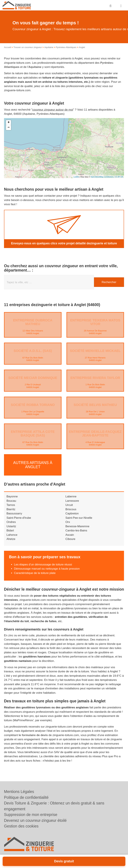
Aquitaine (49, 47)
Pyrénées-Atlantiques (66, 47)
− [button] (9, 128)
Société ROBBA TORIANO (33, 405)
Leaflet (76, 177)
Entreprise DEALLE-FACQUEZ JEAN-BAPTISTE (95, 433)
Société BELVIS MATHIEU (95, 405)
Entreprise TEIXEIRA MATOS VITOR (95, 322)
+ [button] (9, 123)
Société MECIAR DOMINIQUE (33, 378)
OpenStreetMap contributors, (102, 177)
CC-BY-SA (119, 177)
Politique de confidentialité (26, 797)
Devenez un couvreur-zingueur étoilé (35, 820)
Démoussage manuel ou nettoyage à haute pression (47, 567)
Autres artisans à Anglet (33, 464)
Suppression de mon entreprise (31, 815)
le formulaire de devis (33, 734)
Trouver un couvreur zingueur (28, 47)
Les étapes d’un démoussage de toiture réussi (43, 563)
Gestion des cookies (21, 826)
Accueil (7, 47)
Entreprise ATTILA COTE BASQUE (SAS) (33, 433)
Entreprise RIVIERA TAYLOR (95, 378)
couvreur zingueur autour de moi (53, 110)
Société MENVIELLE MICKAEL (95, 351)
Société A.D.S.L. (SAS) (33, 351)
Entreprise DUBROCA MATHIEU (33, 322)
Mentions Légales (19, 792)
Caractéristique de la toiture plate (35, 572)
